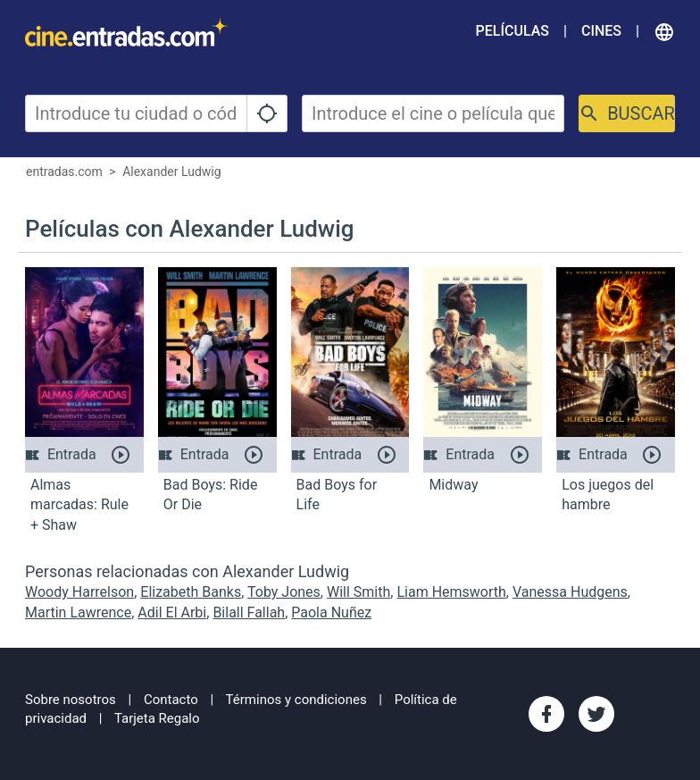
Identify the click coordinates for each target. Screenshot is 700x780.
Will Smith (358, 592)
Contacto (171, 700)
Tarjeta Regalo (157, 718)
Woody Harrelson (79, 592)
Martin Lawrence (78, 612)
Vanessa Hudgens (570, 592)
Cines (601, 31)
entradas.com (64, 172)
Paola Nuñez (331, 612)
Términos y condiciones (296, 700)
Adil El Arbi (172, 612)
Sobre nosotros (71, 700)
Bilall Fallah (249, 612)
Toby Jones (284, 592)
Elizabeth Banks (191, 592)
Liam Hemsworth (451, 592)
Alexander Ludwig (171, 172)
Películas (512, 31)
